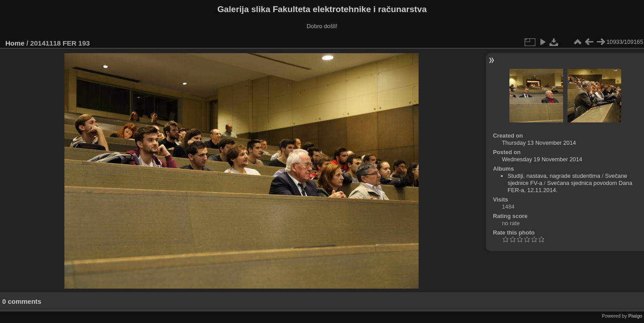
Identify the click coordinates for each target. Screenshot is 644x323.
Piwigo (635, 316)
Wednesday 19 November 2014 (542, 159)
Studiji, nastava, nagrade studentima (554, 176)
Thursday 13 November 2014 (539, 143)
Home (15, 43)
